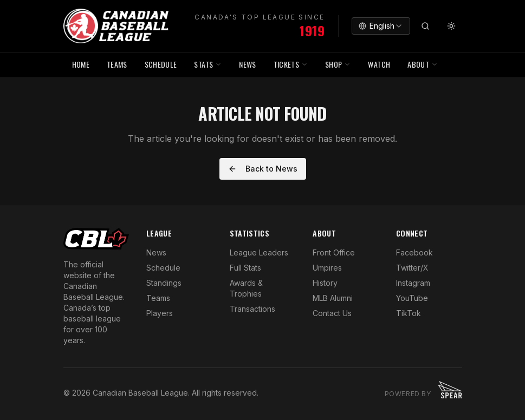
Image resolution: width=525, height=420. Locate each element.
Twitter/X (412, 268)
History (325, 283)
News (156, 252)
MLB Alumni (333, 298)
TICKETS (291, 64)
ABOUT (423, 64)
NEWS (247, 64)
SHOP (338, 64)
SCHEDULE (161, 64)
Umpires (327, 268)
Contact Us (332, 313)
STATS (208, 64)
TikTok (409, 313)
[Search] (425, 26)
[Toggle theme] (451, 26)
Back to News (263, 169)
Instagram (413, 283)
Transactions (252, 309)
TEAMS (117, 64)
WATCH (379, 64)
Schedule (163, 268)
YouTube (412, 298)
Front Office (334, 252)
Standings (164, 283)
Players (160, 313)
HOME (81, 64)
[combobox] (381, 26)
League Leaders (259, 252)
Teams (158, 298)
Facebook (414, 252)
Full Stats (245, 268)
